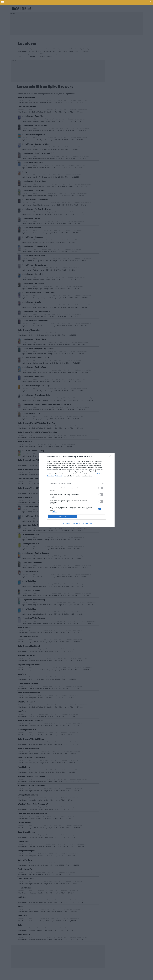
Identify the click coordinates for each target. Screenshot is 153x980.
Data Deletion (65, 523)
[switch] (101, 488)
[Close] (111, 457)
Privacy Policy (87, 523)
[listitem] (77, 484)
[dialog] (77, 490)
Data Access (76, 523)
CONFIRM (62, 516)
